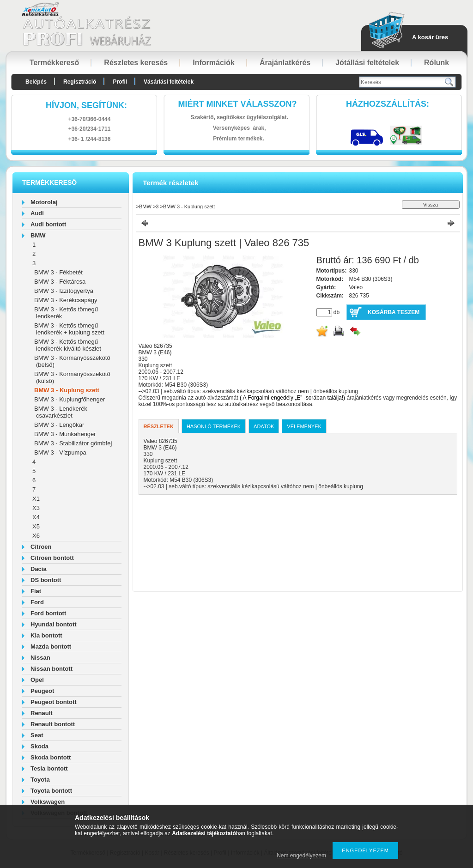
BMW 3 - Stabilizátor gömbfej (73, 443)
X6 (36, 536)
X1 (36, 499)
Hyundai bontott (54, 624)
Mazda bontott (51, 646)
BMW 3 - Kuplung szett (67, 390)
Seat (37, 735)
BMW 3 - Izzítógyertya (64, 291)
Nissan (40, 658)
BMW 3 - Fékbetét (58, 272)
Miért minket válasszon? (238, 104)
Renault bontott (53, 724)
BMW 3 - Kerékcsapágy (66, 300)
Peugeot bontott (54, 702)
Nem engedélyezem (301, 856)
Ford (37, 602)
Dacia (39, 569)
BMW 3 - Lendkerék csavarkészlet (61, 412)
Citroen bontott (52, 558)
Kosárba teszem (394, 312)
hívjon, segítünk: (86, 105)
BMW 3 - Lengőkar (59, 425)
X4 (36, 517)
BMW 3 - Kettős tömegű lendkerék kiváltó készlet (68, 345)
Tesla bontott (49, 768)
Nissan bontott (52, 669)
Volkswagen (48, 802)
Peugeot (42, 691)
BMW (38, 235)
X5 (36, 526)
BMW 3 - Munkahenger (65, 434)
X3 (36, 508)
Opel (37, 680)
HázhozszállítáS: (388, 104)
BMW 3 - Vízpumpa (60, 452)
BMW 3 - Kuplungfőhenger (70, 399)
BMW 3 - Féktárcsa (60, 282)
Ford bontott (48, 613)
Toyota (40, 780)
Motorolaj (44, 202)
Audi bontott (48, 224)
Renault (42, 713)
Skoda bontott (51, 757)
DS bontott (46, 580)
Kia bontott (46, 635)
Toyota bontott (51, 791)
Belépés (36, 82)
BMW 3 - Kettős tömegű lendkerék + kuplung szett (69, 329)
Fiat (36, 591)
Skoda (39, 746)
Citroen (41, 547)
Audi (37, 213)
